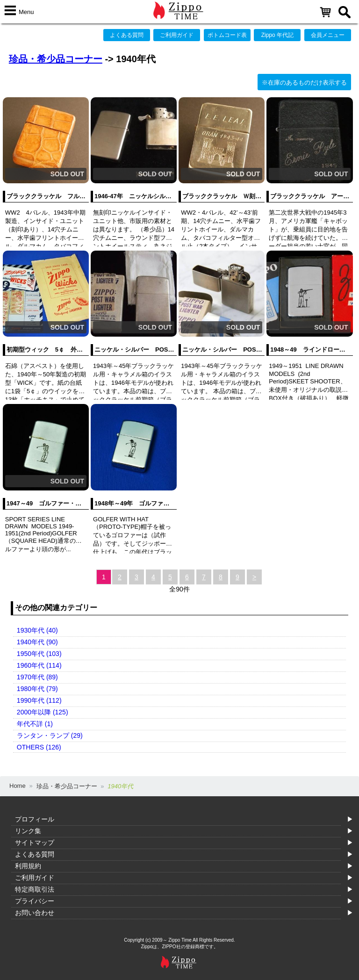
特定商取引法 (35, 889)
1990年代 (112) (39, 700)
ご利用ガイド (177, 35)
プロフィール (35, 819)
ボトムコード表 (227, 35)
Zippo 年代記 (277, 35)
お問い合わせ (35, 913)
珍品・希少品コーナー (56, 59)
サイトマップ (35, 843)
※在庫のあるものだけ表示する (304, 83)
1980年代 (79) (37, 689)
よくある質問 (127, 35)
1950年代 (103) (39, 654)
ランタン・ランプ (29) (50, 735)
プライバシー (35, 901)
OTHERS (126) (39, 747)
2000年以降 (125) (43, 712)
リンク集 (28, 831)
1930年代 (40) (37, 630)
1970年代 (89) (37, 677)
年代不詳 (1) (35, 724)
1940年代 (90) (37, 642)
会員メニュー (328, 35)
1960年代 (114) (39, 665)
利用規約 (28, 866)
